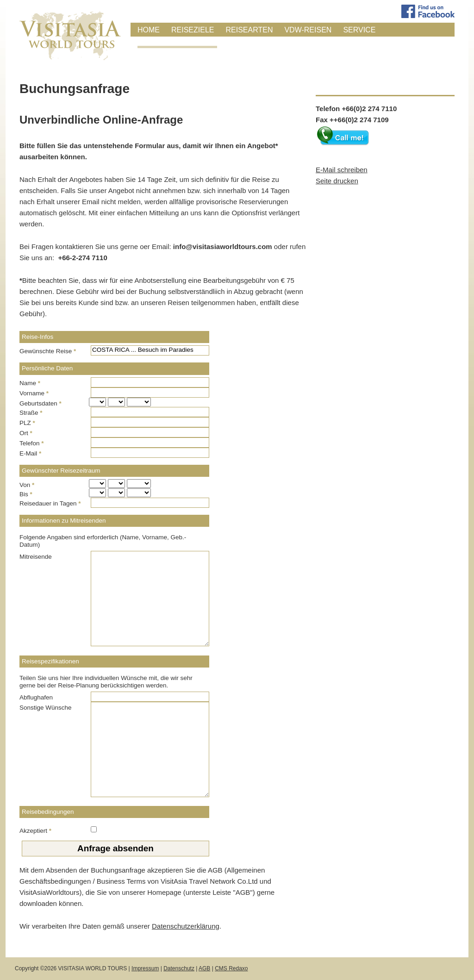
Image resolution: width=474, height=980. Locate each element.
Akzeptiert (35, 831)
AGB (204, 968)
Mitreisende (36, 557)
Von (27, 485)
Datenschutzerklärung (186, 926)
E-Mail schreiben (342, 170)
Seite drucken (337, 181)
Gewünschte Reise (48, 351)
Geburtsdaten (41, 403)
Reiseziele (193, 30)
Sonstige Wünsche (46, 708)
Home (149, 30)
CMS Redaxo (231, 968)
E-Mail (30, 453)
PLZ (27, 423)
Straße (31, 413)
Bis (26, 494)
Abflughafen (36, 697)
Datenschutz (179, 968)
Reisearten (249, 30)
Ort (26, 433)
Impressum (145, 968)
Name (30, 383)
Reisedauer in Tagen (50, 503)
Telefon (32, 443)
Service (359, 30)
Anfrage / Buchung (177, 42)
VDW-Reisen (308, 30)
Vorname (34, 393)
